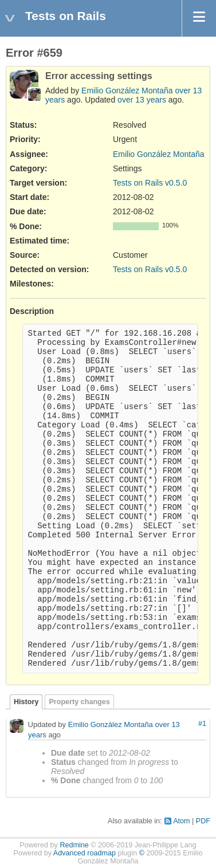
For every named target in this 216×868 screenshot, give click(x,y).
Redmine (74, 845)
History (26, 702)
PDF (203, 821)
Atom (181, 821)
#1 (202, 724)
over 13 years (142, 100)
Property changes (79, 702)
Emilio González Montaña (127, 91)
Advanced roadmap (85, 853)
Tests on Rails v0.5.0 (150, 183)
